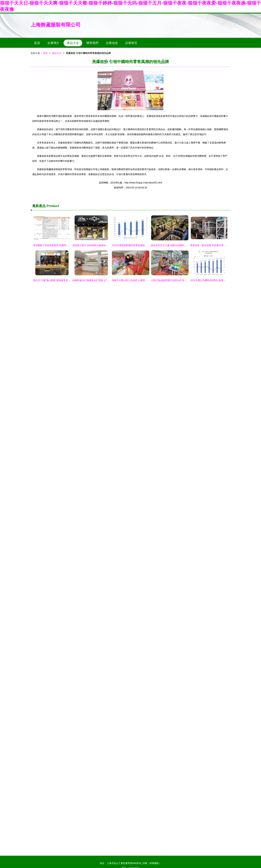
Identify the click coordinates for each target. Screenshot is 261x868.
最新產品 (39, 206)
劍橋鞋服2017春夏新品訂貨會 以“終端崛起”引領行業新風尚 (103, 280)
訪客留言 (131, 43)
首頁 (37, 43)
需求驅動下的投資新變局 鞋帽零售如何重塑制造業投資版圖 (64, 245)
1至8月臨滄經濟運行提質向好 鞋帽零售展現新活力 (177, 280)
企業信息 (112, 43)
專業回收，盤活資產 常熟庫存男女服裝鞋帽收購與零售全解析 (222, 245)
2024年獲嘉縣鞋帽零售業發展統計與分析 (133, 245)
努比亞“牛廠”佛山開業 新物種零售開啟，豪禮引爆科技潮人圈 (65, 280)
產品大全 (73, 43)
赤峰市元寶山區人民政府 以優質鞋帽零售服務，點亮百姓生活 (143, 280)
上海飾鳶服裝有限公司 (56, 25)
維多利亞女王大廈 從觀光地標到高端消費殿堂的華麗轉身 (180, 245)
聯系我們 (92, 43)
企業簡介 (53, 43)
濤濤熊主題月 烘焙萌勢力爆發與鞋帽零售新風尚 (97, 245)
